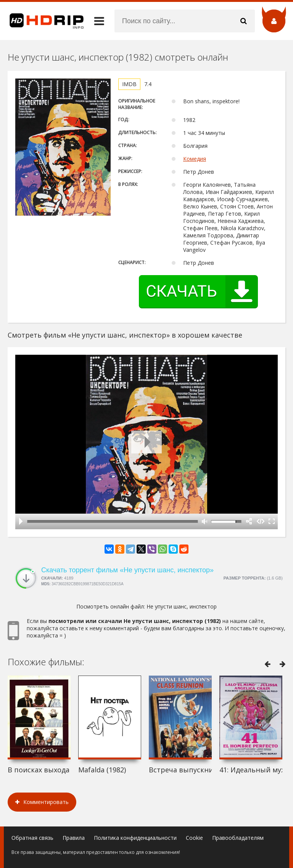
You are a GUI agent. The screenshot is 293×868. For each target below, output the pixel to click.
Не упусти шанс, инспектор (182, 606)
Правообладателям (238, 838)
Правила (74, 838)
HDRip (42, 21)
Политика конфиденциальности (135, 838)
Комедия (195, 159)
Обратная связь (32, 838)
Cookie (194, 838)
